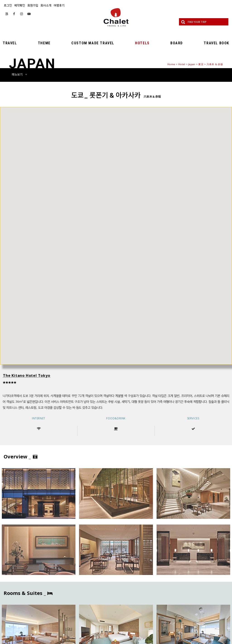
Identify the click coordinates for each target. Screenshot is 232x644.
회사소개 (46, 5)
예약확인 (20, 5)
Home (171, 64)
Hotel (182, 64)
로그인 (8, 5)
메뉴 (19, 74)
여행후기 (59, 5)
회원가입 (33, 5)
